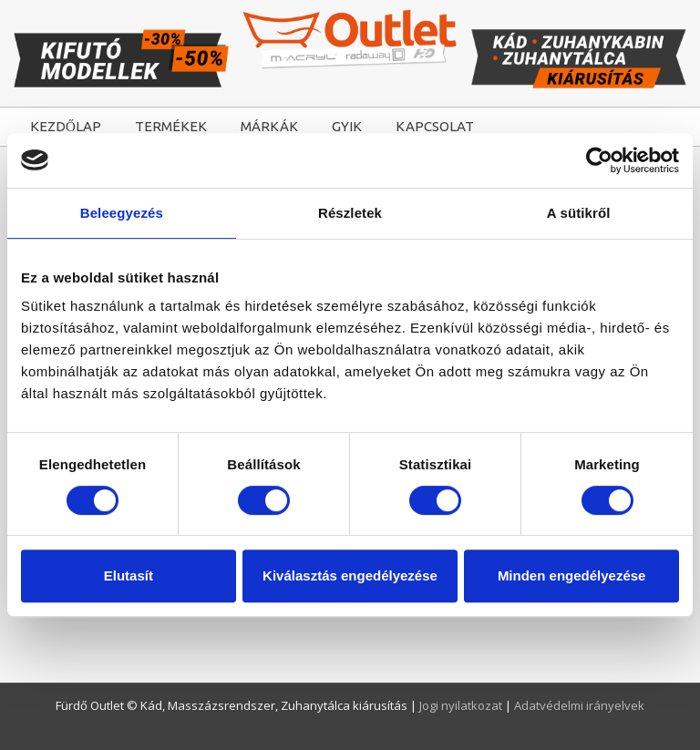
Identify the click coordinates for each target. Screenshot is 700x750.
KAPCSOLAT (435, 126)
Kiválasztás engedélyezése (350, 575)
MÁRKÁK (269, 126)
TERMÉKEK (171, 126)
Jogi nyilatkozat (462, 705)
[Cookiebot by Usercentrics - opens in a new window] (599, 160)
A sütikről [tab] (579, 213)
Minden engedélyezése (572, 575)
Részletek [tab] (350, 213)
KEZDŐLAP (66, 126)
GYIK (347, 126)
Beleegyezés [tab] (122, 213)
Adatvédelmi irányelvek (579, 705)
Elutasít (129, 575)
